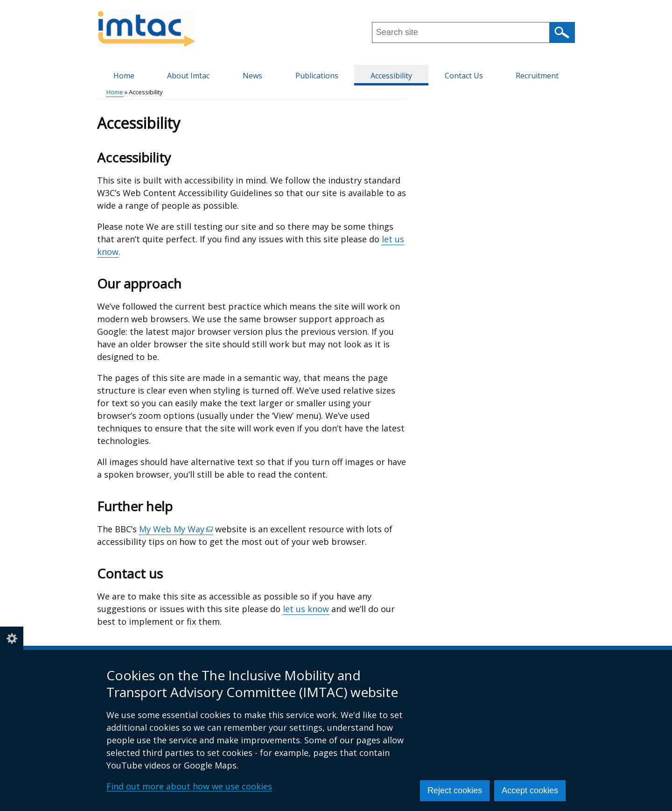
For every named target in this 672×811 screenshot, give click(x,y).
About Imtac (188, 76)
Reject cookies (455, 790)
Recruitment (537, 76)
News (252, 76)
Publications (317, 76)
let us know (306, 609)
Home (124, 76)
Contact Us (464, 76)
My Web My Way (176, 529)
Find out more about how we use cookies (189, 786)
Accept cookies (530, 790)
